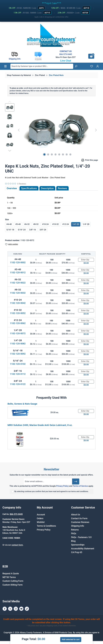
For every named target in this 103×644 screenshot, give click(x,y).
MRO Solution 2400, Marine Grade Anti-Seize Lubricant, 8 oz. (40, 425)
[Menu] (5, 66)
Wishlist (41, 522)
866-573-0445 (66, 54)
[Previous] (19, 130)
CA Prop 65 (77, 552)
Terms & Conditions (46, 526)
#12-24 (65, 224)
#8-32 (36, 224)
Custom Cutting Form (13, 581)
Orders (40, 518)
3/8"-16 (33, 230)
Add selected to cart (71, 639)
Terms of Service (80, 486)
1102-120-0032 (18, 293)
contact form (17, 545)
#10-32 (55, 224)
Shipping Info (78, 526)
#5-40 (18, 224)
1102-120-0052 (18, 313)
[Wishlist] (92, 66)
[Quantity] (86, 260)
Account (41, 515)
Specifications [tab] (29, 188)
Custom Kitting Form (13, 585)
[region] (51, 130)
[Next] (96, 130)
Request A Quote (11, 574)
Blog (73, 541)
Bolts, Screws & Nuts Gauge (22, 404)
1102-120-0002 (18, 262)
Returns (75, 530)
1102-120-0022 (18, 283)
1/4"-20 (76, 224)
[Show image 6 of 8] (63, 154)
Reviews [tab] (62, 188)
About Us (76, 515)
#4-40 (9, 224)
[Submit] (76, 481)
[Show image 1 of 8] (44, 154)
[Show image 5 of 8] (59, 154)
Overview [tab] (12, 188)
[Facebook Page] (5, 609)
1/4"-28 (86, 224)
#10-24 (45, 224)
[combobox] (42, 66)
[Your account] (98, 66)
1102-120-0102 (18, 364)
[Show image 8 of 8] (70, 154)
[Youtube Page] (21, 609)
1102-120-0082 (18, 344)
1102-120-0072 (18, 333)
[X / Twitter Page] (10, 609)
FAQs (74, 533)
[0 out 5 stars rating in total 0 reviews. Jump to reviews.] (16, 184)
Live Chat (66, 61)
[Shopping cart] (91, 56)
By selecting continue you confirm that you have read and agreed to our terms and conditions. (52, 491)
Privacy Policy (62, 486)
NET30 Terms (9, 577)
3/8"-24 (43, 230)
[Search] (76, 66)
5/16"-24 (22, 230)
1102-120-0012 (18, 272)
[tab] (47, 188)
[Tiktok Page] (27, 609)
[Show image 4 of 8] (56, 154)
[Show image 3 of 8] (52, 154)
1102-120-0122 (18, 384)
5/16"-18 (10, 230)
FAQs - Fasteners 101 (81, 537)
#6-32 (27, 224)
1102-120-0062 (18, 323)
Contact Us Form (79, 518)
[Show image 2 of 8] (48, 154)
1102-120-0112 (18, 374)
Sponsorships (78, 545)
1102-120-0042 (18, 303)
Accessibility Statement (83, 549)
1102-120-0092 (18, 354)
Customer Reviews (80, 522)
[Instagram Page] (16, 609)
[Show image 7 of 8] (67, 154)
